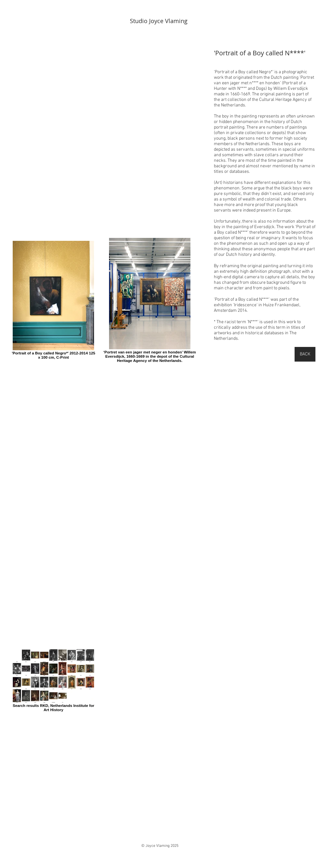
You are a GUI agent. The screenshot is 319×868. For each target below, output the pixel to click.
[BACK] (305, 354)
